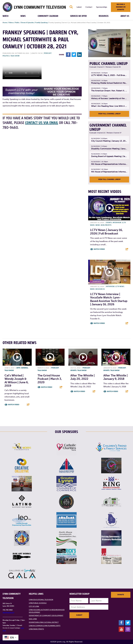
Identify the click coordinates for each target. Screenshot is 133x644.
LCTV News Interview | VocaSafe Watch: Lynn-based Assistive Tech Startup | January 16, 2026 (109, 299)
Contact (89, 7)
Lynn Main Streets (36, 629)
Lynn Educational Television (41, 600)
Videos (11, 23)
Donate (121, 595)
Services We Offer (78, 16)
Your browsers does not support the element (22, 69)
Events (109, 223)
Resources (104, 16)
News (23, 16)
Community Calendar (48, 16)
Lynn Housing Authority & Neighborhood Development (47, 611)
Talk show (15, 56)
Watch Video (99, 249)
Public (17, 23)
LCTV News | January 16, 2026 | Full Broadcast (106, 232)
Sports (73, 370)
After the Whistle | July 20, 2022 (82, 377)
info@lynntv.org (8, 613)
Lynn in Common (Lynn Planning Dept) (45, 626)
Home (5, 23)
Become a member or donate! (121, 7)
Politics (6, 56)
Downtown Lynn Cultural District (44, 622)
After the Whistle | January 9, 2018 (115, 377)
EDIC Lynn (33, 619)
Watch (6, 16)
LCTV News (120, 287)
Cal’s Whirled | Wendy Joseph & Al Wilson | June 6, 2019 (17, 381)
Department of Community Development (46, 616)
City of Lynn (34, 606)
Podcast (48, 53)
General (25, 368)
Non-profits (106, 225)
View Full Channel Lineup (109, 114)
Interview (117, 223)
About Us (125, 16)
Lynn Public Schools (38, 603)
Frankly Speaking (41, 23)
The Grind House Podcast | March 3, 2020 (50, 379)
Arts (18, 368)
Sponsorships (102, 7)
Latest (79, 7)
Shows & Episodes (27, 23)
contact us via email (42, 123)
